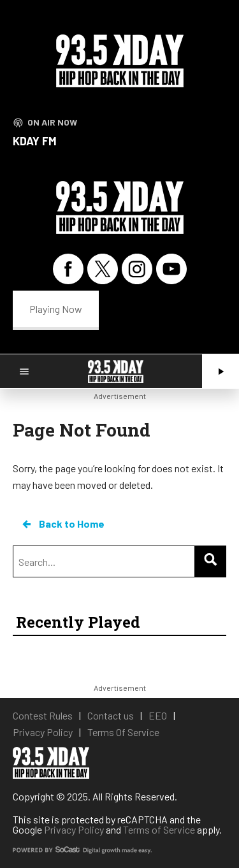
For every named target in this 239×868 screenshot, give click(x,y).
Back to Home (62, 524)
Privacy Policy (74, 829)
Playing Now (56, 309)
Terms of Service (159, 829)
